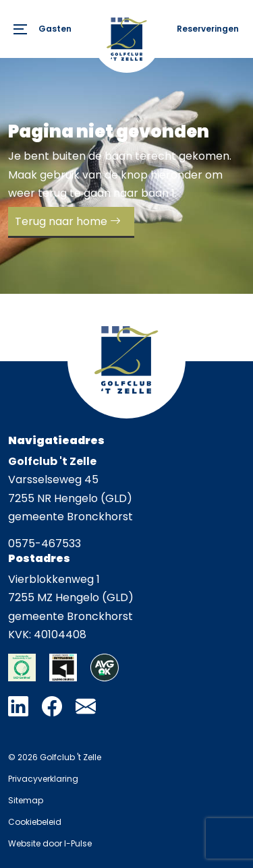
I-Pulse (78, 843)
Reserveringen (208, 29)
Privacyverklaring (43, 779)
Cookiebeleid (35, 822)
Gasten (55, 29)
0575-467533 (45, 544)
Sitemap (26, 800)
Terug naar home (61, 221)
